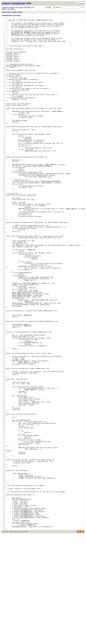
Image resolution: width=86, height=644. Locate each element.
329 (4, 625)
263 (4, 503)
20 (4, 54)
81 (4, 167)
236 (4, 453)
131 (4, 259)
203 (4, 392)
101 (4, 204)
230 (4, 442)
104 (4, 209)
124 (4, 246)
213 (4, 411)
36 (4, 84)
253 (4, 484)
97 (4, 196)
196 (4, 379)
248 (4, 475)
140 (4, 276)
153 (4, 300)
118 (4, 235)
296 (4, 564)
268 (4, 512)
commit (20, 7)
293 (4, 558)
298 (4, 568)
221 (4, 425)
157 (4, 307)
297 (4, 566)
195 (4, 377)
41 (4, 93)
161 (4, 314)
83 (4, 170)
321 (4, 610)
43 (4, 96)
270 (4, 516)
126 (4, 250)
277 (4, 529)
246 (4, 471)
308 (4, 586)
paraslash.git (18, 3)
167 (4, 326)
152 (4, 298)
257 (4, 492)
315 (4, 599)
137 (4, 270)
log (16, 7)
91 (4, 185)
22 (4, 58)
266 (4, 508)
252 (4, 483)
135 (4, 266)
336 (4, 638)
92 (4, 187)
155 (4, 303)
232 (4, 446)
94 (4, 191)
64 (4, 135)
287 (4, 547)
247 (4, 473)
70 (4, 146)
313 (4, 595)
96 (4, 194)
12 (4, 39)
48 (4, 106)
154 (4, 302)
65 (4, 137)
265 (4, 507)
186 (4, 361)
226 (4, 435)
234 (4, 449)
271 (4, 518)
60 (4, 128)
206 (4, 398)
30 (4, 72)
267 (4, 510)
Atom (79, 641)
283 (4, 540)
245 (4, 470)
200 (4, 386)
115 (4, 229)
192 (4, 372)
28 (4, 69)
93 (4, 189)
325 (4, 617)
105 (4, 211)
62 (4, 132)
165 (4, 322)
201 (4, 388)
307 (4, 584)
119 (4, 237)
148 (4, 290)
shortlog (11, 7)
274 (4, 523)
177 (4, 344)
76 (4, 157)
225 (4, 433)
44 (4, 98)
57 (4, 122)
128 (4, 253)
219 (4, 422)
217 (4, 418)
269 (4, 514)
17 (4, 48)
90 (4, 183)
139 (4, 274)
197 (4, 381)
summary (5, 7)
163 (4, 318)
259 (4, 495)
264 (4, 505)
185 (4, 359)
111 (4, 222)
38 (4, 87)
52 (4, 113)
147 (4, 289)
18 (4, 50)
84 (4, 172)
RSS (82, 641)
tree (32, 7)
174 (4, 338)
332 (4, 630)
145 (4, 285)
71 (4, 148)
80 (4, 165)
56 (4, 120)
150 (4, 294)
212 (4, 409)
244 (4, 468)
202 (4, 390)
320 (4, 608)
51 (4, 111)
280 (4, 534)
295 (4, 562)
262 (4, 501)
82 (4, 168)
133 (4, 263)
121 (4, 241)
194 (4, 375)
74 (4, 154)
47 (4, 104)
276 (4, 527)
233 (4, 447)
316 (4, 601)
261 (4, 499)
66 (4, 139)
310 (4, 590)
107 (4, 215)
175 (4, 340)
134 (4, 265)
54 (4, 117)
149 (4, 292)
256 (4, 490)
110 (4, 220)
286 (4, 545)
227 (4, 436)
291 (4, 555)
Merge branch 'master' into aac (12, 12)
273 (4, 521)
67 (4, 141)
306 (4, 582)
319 (4, 606)
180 (4, 350)
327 (4, 621)
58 (4, 124)
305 (4, 580)
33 (4, 78)
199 (4, 385)
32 (4, 76)
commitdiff (27, 7)
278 (4, 531)
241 (4, 462)
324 (4, 616)
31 (4, 74)
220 (4, 423)
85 (4, 174)
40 (4, 91)
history (4, 9)
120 (4, 239)
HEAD (13, 9)
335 (4, 636)
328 (4, 623)
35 (4, 82)
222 (4, 427)
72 (4, 150)
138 (4, 272)
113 (4, 226)
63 (4, 133)
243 (4, 466)
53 (4, 115)
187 (4, 362)
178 (4, 346)
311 (4, 592)
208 (4, 401)
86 (4, 176)
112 (4, 224)
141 (4, 277)
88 (4, 180)
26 (4, 65)
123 (4, 244)
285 (4, 544)
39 (4, 89)
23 (4, 59)
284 (4, 542)
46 (4, 102)
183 (4, 355)
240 (4, 460)
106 (4, 213)
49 (4, 108)
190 (4, 368)
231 (4, 444)
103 (4, 207)
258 (4, 494)
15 (4, 45)
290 (4, 553)
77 (4, 159)
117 (4, 233)
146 (4, 287)
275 (4, 525)
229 (4, 440)
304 (4, 579)
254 (4, 486)
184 (4, 357)
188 (4, 364)
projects (6, 3)
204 (4, 394)
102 (4, 205)
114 (4, 228)
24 (4, 61)
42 (4, 95)
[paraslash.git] (7, 15)
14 (4, 43)
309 (4, 588)
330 (4, 627)
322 (4, 612)
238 (4, 457)
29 (4, 71)
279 (4, 532)
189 (4, 366)
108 (4, 217)
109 (4, 218)
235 (4, 451)
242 (4, 464)
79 (4, 163)
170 (4, 331)
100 (4, 202)
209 (4, 403)
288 (4, 549)
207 (4, 399)
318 (4, 604)
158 (4, 309)
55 (4, 119)
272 (4, 520)
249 (4, 477)
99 (4, 200)
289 (4, 551)
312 (4, 593)
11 (4, 37)
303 (4, 577)
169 (4, 329)
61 (4, 130)
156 (4, 305)
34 (4, 80)
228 (4, 438)
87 (4, 178)
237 (4, 455)
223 (4, 429)
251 (4, 481)
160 (4, 313)
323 (4, 614)
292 (4, 556)
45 (4, 100)
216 (4, 416)
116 (4, 231)
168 (4, 327)
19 (4, 52)
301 (4, 573)
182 (4, 353)
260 (4, 497)
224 (4, 431)
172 (4, 335)
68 (4, 143)
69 (4, 144)
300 (4, 571)
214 (4, 412)
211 (4, 407)
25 (4, 63)
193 (4, 374)
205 (4, 396)
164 (4, 320)
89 (4, 181)
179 (4, 348)
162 (4, 316)
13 (4, 41)
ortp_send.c (17, 15)
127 (4, 252)
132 (4, 261)
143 (4, 281)
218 (4, 420)
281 (4, 536)
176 (4, 342)
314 (4, 597)
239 (4, 459)
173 (4, 337)
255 (4, 488)
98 (4, 198)
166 (4, 324)
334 (4, 634)
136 (4, 268)
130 (4, 257)
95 (4, 193)
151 (4, 296)
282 (4, 538)
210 (4, 405)
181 (4, 351)
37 (4, 85)
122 (4, 242)
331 (4, 629)
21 (4, 56)
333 (4, 632)
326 (4, 619)
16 (4, 47)
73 (4, 152)
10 (4, 35)
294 (4, 560)
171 (4, 333)
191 (4, 370)
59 (4, 126)
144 (4, 283)
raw (8, 9)
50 (4, 109)
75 (4, 156)
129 (4, 255)
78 (4, 161)
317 (4, 603)
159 (4, 311)
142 (4, 279)
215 (4, 414)
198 (4, 383)
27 (4, 67)
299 (4, 569)
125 (4, 248)
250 (4, 479)
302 (4, 575)
